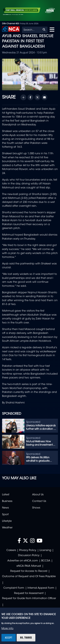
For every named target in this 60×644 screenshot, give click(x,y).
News (5, 508)
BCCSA (46, 561)
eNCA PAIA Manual (29, 566)
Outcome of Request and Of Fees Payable (29, 576)
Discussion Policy (29, 555)
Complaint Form (14, 588)
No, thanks (26, 638)
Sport (5, 515)
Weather (7, 528)
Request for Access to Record (29, 571)
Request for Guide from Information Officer (29, 598)
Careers (11, 550)
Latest (6, 495)
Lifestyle (7, 521)
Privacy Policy (28, 550)
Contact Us (39, 501)
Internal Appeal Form (41, 588)
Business (7, 501)
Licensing (45, 550)
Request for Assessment (29, 593)
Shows (36, 508)
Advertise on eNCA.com (23, 561)
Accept (9, 638)
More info (7, 629)
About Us (38, 495)
